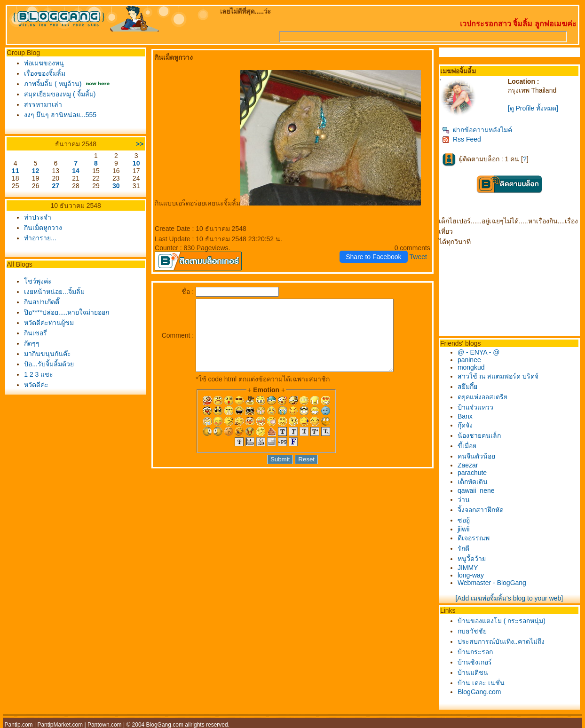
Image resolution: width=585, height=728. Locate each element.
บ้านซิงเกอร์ (475, 662)
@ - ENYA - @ (479, 352)
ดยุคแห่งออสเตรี (482, 397)
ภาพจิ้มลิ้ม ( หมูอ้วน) (53, 84)
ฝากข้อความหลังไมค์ (477, 130)
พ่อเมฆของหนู (44, 63)
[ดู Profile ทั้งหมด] (533, 108)
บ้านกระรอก (475, 652)
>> (140, 144)
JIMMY (468, 568)
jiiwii (464, 529)
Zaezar (468, 465)
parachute (472, 473)
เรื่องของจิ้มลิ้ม (45, 73)
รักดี (463, 548)
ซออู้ (464, 520)
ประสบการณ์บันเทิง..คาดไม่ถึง (501, 641)
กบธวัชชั (472, 631)
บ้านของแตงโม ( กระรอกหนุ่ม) (502, 621)
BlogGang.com (479, 692)
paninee (469, 360)
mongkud (471, 367)
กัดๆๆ (32, 343)
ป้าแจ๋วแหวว (475, 407)
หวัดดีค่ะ (36, 385)
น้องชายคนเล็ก (479, 435)
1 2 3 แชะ (39, 374)
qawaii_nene (476, 491)
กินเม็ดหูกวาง (43, 228)
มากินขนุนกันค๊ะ (47, 354)
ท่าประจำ (38, 217)
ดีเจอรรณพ (474, 538)
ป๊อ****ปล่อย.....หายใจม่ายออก (67, 312)
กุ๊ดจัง (465, 425)
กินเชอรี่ (36, 333)
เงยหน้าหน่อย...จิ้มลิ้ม (54, 292)
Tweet (418, 257)
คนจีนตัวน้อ (476, 456)
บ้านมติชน (473, 673)
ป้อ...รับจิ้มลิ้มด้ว (49, 364)
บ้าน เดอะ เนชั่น (481, 683)
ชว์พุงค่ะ (38, 281)
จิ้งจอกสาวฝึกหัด (481, 510)
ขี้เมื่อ (467, 446)
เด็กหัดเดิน (473, 482)
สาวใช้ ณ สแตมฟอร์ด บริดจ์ (498, 376)
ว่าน (464, 499)
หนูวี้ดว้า (472, 559)
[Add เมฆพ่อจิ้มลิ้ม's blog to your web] (509, 598)
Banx (465, 416)
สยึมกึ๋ (467, 387)
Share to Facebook (373, 257)
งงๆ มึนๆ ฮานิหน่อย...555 (60, 115)
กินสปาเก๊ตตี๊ (42, 302)
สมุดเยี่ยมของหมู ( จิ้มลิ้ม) (60, 94)
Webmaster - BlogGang (492, 583)
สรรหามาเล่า (43, 104)
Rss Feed (462, 139)
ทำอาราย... (40, 238)
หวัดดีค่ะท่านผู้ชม (49, 323)
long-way (471, 575)
